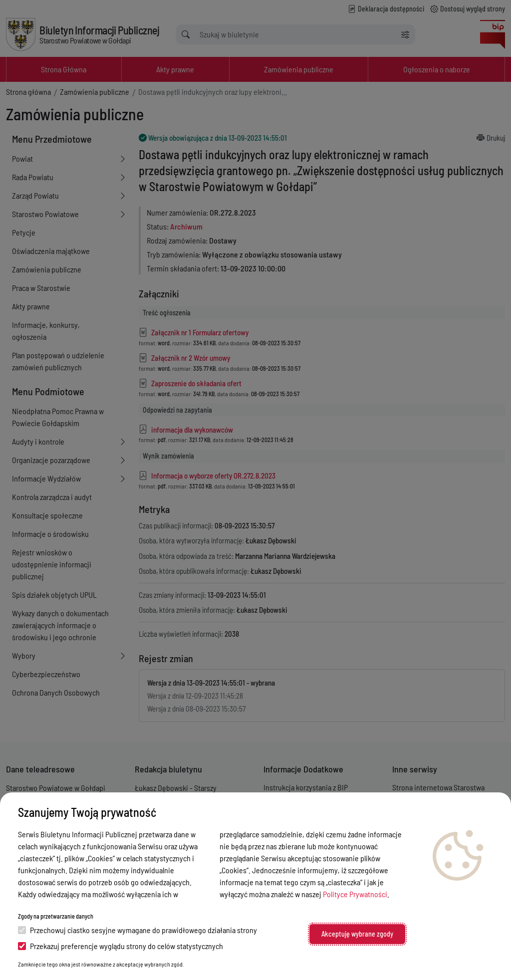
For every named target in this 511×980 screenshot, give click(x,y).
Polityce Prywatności (355, 894)
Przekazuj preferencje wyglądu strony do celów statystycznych (121, 946)
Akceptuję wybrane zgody (357, 934)
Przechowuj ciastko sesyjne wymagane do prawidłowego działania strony (137, 930)
